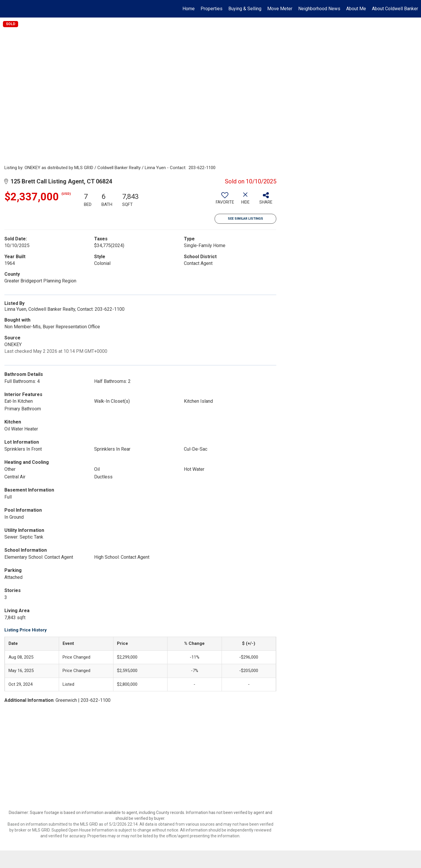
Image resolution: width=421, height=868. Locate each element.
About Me (356, 9)
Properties (212, 9)
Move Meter (280, 9)
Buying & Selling (245, 9)
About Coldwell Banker (395, 9)
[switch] (225, 200)
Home (189, 9)
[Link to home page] (7, 9)
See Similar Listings (245, 219)
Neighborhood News (319, 9)
